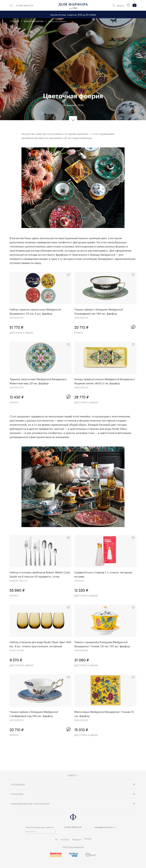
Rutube (88, 838)
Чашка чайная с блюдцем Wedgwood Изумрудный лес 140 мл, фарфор (99, 311)
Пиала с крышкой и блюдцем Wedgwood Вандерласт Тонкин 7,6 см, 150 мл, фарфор (102, 644)
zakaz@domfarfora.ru (105, 827)
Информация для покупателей (30, 804)
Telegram (77, 839)
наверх (73, 775)
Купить (79, 332)
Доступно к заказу (21, 332)
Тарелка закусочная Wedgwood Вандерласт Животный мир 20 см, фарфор (38, 381)
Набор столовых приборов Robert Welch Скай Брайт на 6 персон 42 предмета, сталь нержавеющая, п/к (40, 574)
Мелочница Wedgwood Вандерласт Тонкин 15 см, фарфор (104, 714)
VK (56, 839)
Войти (121, 5)
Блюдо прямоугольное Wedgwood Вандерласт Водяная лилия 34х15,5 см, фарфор (105, 381)
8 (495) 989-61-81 (25, 5)
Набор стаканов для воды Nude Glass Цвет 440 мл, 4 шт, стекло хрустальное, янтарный (40, 644)
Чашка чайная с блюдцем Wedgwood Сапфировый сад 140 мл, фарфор (34, 714)
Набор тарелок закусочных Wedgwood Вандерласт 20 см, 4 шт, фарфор (35, 311)
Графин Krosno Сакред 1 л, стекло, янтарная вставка (103, 574)
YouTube (65, 839)
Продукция (18, 784)
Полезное (17, 794)
